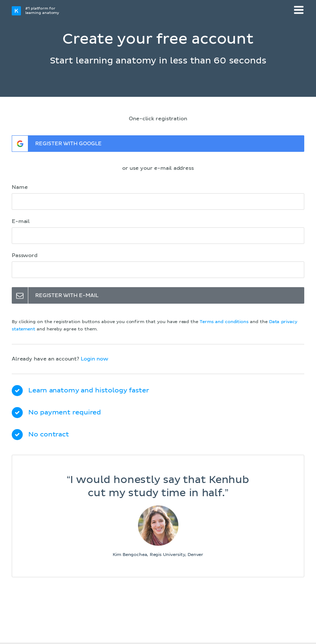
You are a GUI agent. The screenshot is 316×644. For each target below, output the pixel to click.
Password (25, 256)
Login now (94, 359)
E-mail (21, 222)
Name (20, 187)
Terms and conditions (224, 322)
